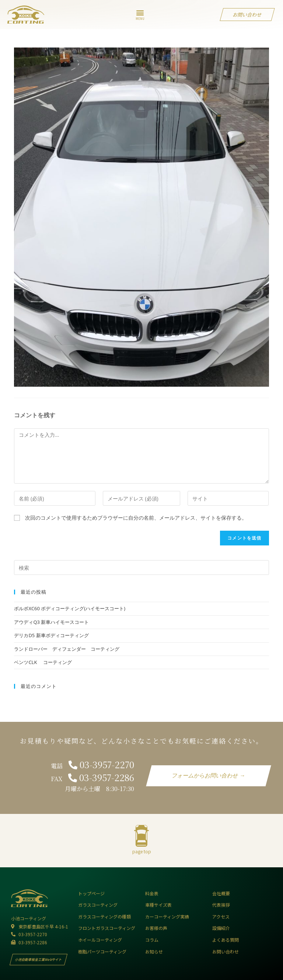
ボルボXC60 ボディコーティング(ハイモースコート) (70, 608)
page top (142, 851)
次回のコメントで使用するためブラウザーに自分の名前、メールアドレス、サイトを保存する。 (136, 518)
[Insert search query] (141, 568)
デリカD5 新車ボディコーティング (54, 635)
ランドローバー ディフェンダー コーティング (67, 649)
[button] (140, 13)
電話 (92, 766)
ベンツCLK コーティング (43, 662)
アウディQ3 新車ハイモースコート (51, 622)
